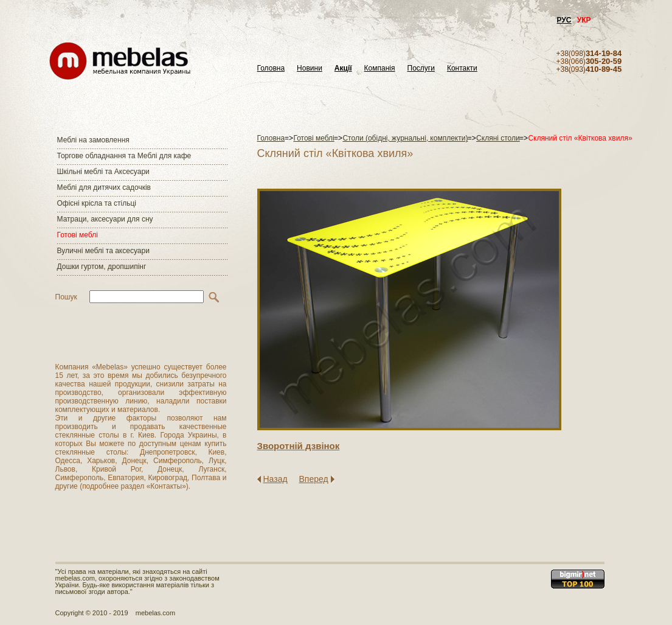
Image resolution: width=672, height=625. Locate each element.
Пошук (66, 297)
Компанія (380, 68)
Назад (275, 479)
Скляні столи (498, 138)
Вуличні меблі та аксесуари (103, 251)
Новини (310, 68)
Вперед (314, 479)
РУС (564, 20)
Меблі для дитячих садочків (104, 187)
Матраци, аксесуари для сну (105, 219)
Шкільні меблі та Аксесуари (103, 172)
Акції (343, 68)
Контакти (462, 68)
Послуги (421, 68)
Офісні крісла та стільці (97, 203)
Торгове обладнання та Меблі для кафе (124, 156)
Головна (271, 68)
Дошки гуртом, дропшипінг (102, 267)
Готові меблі (78, 235)
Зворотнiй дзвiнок (299, 446)
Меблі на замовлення (93, 140)
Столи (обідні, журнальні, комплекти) (405, 138)
